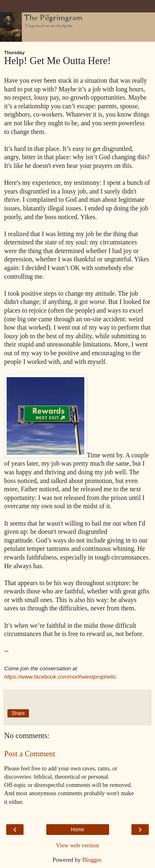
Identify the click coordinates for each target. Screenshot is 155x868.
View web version (78, 845)
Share (18, 713)
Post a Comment (30, 754)
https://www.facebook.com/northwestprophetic (60, 677)
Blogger (92, 860)
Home (77, 830)
